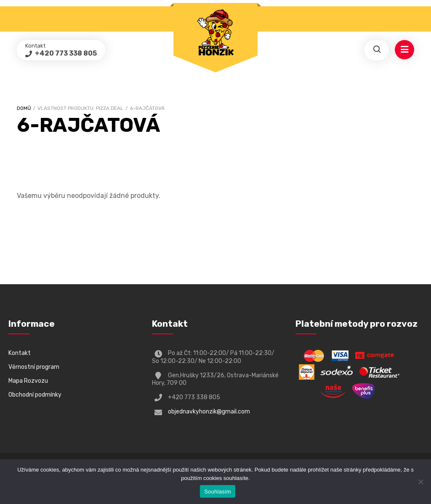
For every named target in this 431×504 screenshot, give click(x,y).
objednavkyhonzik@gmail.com (209, 412)
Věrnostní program (34, 367)
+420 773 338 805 (65, 53)
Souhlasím (218, 492)
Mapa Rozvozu (28, 381)
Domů (24, 108)
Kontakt (20, 353)
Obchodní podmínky (35, 395)
